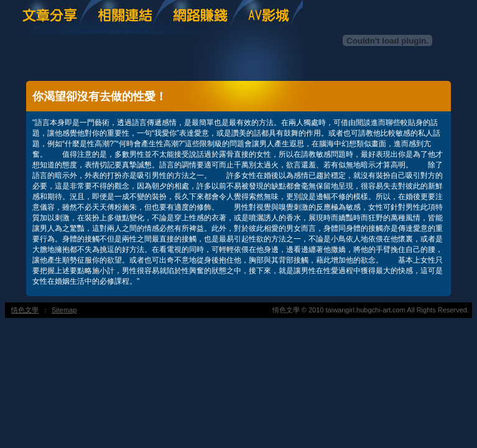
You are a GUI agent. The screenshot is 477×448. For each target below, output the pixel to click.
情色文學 (25, 310)
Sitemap (64, 310)
